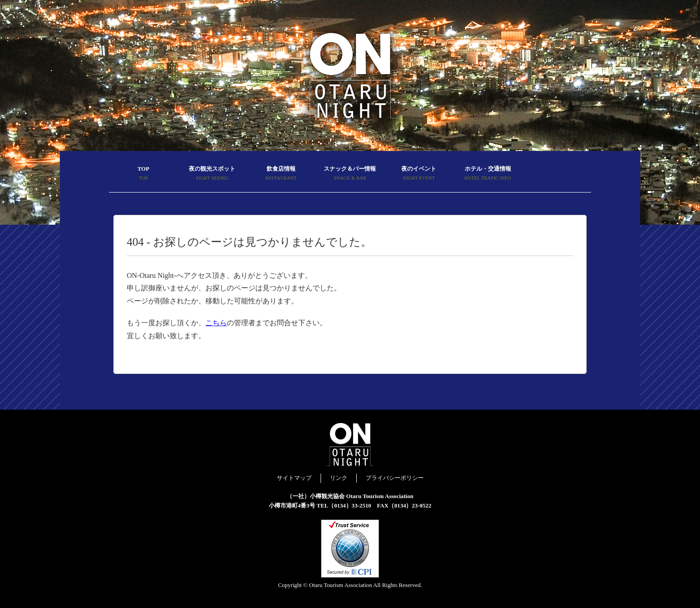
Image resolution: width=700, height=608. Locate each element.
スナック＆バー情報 (350, 174)
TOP (143, 174)
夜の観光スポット (212, 174)
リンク (339, 478)
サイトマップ (294, 478)
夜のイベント (419, 174)
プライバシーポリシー (395, 478)
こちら (216, 323)
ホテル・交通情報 (487, 174)
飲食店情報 (281, 174)
